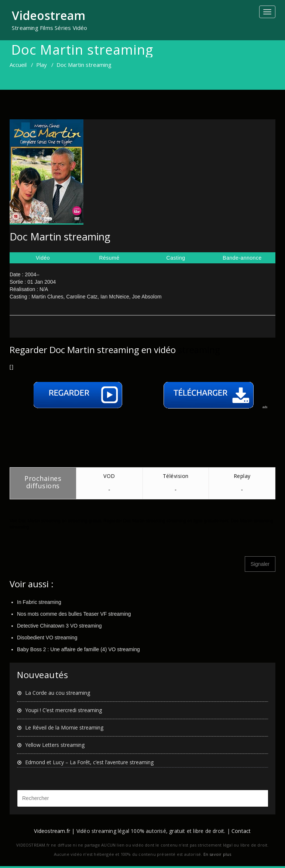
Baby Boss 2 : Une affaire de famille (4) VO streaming (78, 649)
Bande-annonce (242, 258)
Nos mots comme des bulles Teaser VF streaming (74, 614)
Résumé (109, 258)
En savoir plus (217, 854)
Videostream (49, 15)
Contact (241, 831)
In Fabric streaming (39, 602)
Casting (176, 258)
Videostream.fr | (54, 831)
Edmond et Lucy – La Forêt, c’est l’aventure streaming (89, 762)
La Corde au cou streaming (58, 693)
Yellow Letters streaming (55, 745)
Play (42, 65)
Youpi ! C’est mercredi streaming (63, 710)
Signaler (260, 564)
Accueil (18, 65)
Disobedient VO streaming (47, 638)
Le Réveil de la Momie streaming (64, 727)
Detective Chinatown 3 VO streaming (59, 626)
